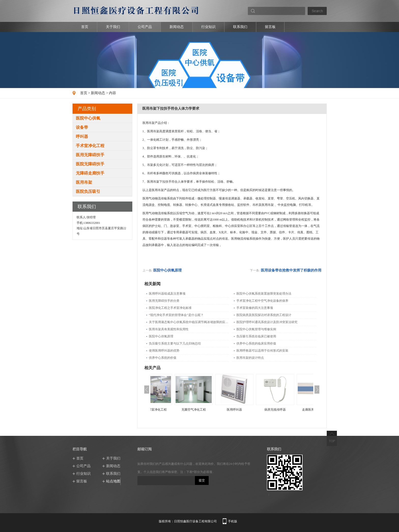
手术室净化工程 (90, 146)
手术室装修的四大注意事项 (255, 308)
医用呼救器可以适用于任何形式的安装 (262, 351)
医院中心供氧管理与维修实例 (256, 329)
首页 (85, 27)
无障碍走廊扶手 (90, 173)
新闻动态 (177, 27)
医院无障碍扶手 (90, 164)
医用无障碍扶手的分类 (164, 301)
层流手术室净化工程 (171, 410)
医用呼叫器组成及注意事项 (167, 294)
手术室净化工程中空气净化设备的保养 (262, 301)
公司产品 (145, 27)
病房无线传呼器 (293, 410)
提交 (202, 480)
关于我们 (113, 27)
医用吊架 (84, 182)
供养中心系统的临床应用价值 (256, 343)
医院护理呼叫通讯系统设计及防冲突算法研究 (267, 322)
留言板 (270, 27)
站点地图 (113, 481)
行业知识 (208, 27)
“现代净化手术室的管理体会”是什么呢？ (176, 315)
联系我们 (240, 27)
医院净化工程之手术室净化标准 (170, 308)
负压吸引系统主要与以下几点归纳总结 (175, 343)
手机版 (233, 521)
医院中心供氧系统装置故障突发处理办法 (264, 294)
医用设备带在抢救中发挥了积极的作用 (291, 270)
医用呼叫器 (252, 410)
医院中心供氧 (88, 118)
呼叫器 (82, 136)
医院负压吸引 (88, 191)
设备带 (82, 127)
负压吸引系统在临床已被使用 (256, 336)
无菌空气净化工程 (211, 410)
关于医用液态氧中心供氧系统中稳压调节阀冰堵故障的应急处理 (189, 322)
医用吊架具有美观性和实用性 (169, 329)
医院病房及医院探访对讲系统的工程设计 (264, 315)
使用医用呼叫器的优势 (164, 351)
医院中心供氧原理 (167, 270)
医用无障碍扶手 (90, 155)
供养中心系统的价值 (163, 358)
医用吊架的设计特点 (250, 358)
